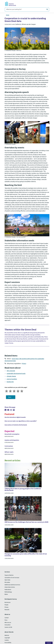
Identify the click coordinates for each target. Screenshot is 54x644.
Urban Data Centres (10, 587)
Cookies (7, 640)
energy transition (12, 379)
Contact (7, 618)
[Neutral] (14, 391)
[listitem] (5, 410)
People (6, 605)
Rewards (7, 610)
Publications (8, 590)
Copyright (7, 638)
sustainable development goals (16, 374)
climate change (11, 376)
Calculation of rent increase (12, 578)
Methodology (8, 592)
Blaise (6, 594)
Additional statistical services (12, 585)
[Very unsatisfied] (7, 391)
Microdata (7, 582)
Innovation (8, 625)
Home (8, 15)
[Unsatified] (10, 391)
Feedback (49, 643)
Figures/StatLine (9, 575)
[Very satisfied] (22, 391)
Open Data (7, 580)
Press (6, 620)
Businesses (8, 602)
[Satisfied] (18, 391)
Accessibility (8, 643)
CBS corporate (11, 371)
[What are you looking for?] (27, 9)
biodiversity (10, 382)
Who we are (8, 623)
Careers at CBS (8, 627)
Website (7, 635)
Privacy (24, 364)
